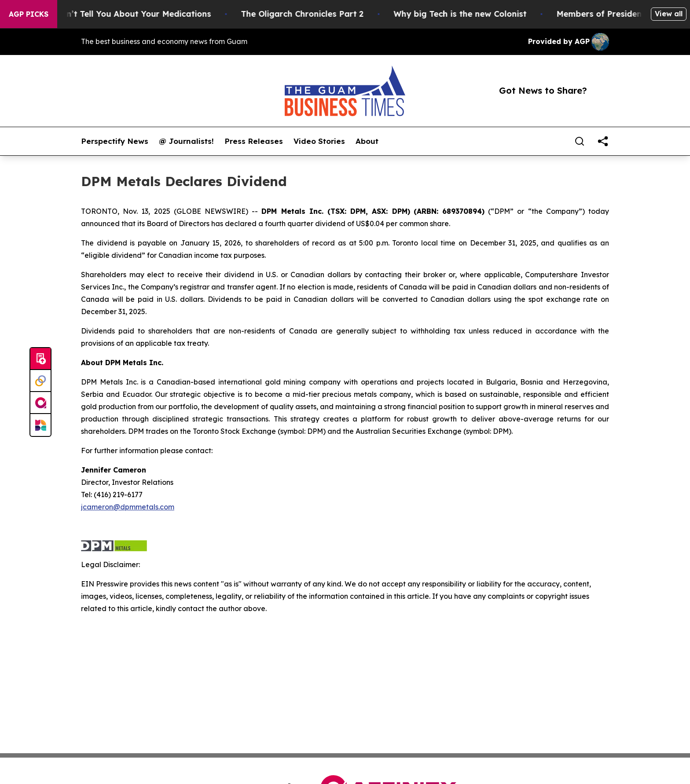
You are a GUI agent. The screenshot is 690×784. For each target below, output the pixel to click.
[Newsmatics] (40, 425)
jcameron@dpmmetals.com (128, 507)
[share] (603, 141)
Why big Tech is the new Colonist (470, 14)
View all (669, 14)
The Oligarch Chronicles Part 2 (312, 14)
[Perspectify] (40, 381)
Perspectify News (115, 141)
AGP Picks (29, 14)
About (367, 141)
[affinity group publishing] (40, 403)
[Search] (580, 141)
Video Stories (319, 141)
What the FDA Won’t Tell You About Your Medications (112, 14)
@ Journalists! (186, 141)
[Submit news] (40, 359)
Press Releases (254, 141)
